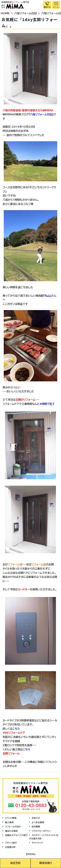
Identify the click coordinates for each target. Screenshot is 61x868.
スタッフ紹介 (11, 843)
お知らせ (36, 818)
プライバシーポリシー (41, 831)
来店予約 (15, 863)
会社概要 (36, 827)
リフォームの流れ (13, 827)
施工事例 (9, 822)
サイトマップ (37, 843)
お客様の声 (10, 847)
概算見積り (46, 863)
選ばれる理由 (11, 831)
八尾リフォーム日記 (25, 13)
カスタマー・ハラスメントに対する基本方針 (44, 837)
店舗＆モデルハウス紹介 (16, 835)
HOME (5, 13)
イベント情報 (11, 818)
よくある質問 (38, 822)
